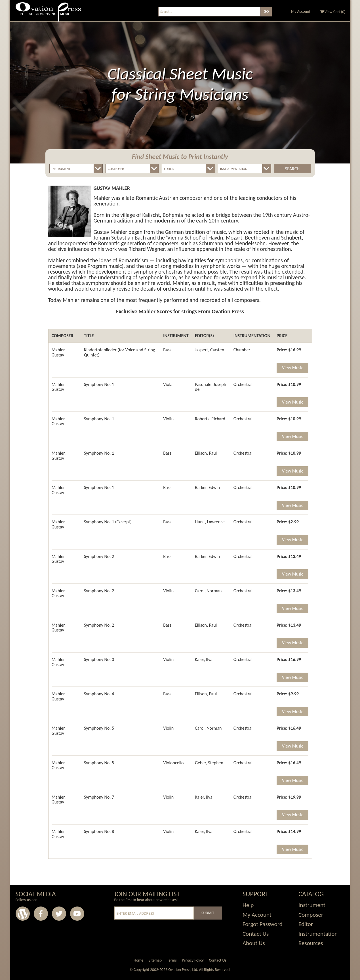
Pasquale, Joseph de (210, 387)
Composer (311, 915)
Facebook (41, 914)
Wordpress (23, 914)
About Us (254, 943)
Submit (208, 913)
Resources (311, 943)
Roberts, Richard (210, 419)
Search (292, 169)
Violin (168, 419)
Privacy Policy (193, 960)
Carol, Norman (208, 591)
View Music (292, 368)
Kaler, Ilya (204, 659)
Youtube (77, 914)
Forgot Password (263, 924)
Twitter (59, 914)
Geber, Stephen (209, 763)
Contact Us (256, 934)
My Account (301, 11)
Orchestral (243, 384)
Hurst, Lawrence (210, 522)
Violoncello (173, 763)
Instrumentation (318, 934)
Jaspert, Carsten (210, 350)
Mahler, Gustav (59, 352)
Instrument (312, 905)
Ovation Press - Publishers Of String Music (48, 14)
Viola (168, 384)
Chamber (242, 350)
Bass (167, 350)
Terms (172, 960)
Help (248, 905)
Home (138, 960)
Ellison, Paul (206, 453)
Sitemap (155, 960)
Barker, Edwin (207, 487)
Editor (306, 924)
